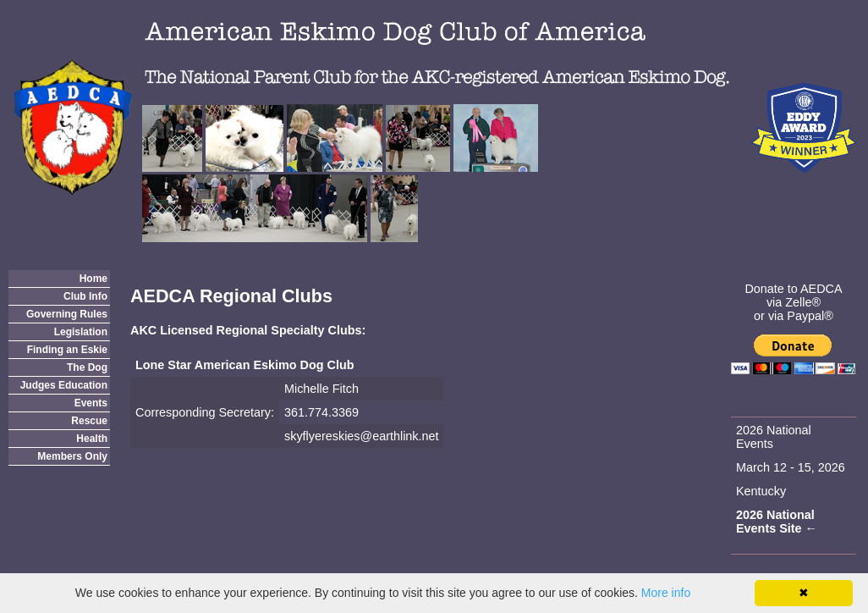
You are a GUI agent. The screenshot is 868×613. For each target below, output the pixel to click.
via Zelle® (794, 302)
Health (92, 439)
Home (93, 279)
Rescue (89, 421)
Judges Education (64, 385)
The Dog (87, 367)
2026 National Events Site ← (777, 522)
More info (666, 593)
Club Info (85, 296)
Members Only (72, 456)
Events (91, 403)
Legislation (81, 332)
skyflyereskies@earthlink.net (362, 436)
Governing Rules (67, 314)
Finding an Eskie (67, 350)
